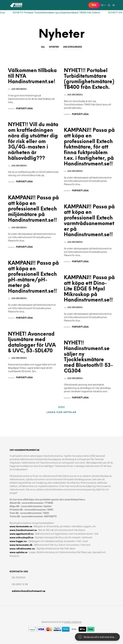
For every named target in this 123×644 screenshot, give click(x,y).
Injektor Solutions (73, 622)
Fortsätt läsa (24, 109)
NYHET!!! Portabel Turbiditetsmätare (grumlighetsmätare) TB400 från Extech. (55, 12)
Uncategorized (73, 47)
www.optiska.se (18, 553)
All (43, 47)
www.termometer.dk (21, 545)
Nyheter (54, 47)
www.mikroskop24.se (21, 538)
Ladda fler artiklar (61, 412)
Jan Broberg (19, 89)
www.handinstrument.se (23, 530)
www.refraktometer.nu (22, 549)
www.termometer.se (21, 527)
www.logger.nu (18, 541)
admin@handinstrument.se (29, 591)
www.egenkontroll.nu (22, 534)
